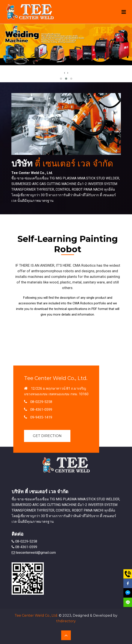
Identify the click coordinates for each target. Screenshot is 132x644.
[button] (61, 79)
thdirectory (66, 621)
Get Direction (47, 436)
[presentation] (64, 73)
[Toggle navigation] (124, 12)
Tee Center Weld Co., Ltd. (36, 615)
